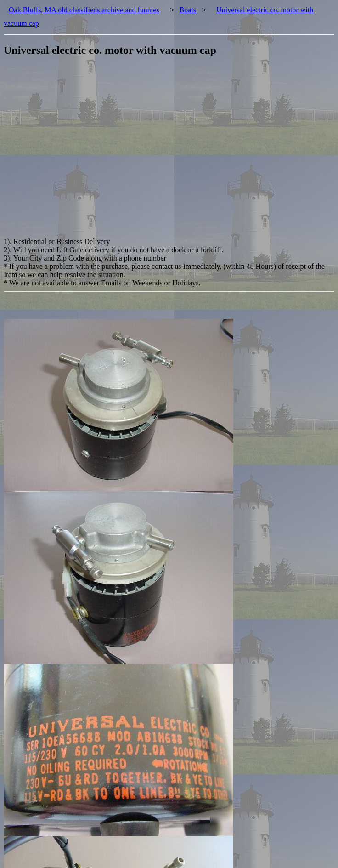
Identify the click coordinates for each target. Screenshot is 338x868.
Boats (188, 10)
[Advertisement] (86, 151)
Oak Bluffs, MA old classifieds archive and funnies (84, 10)
